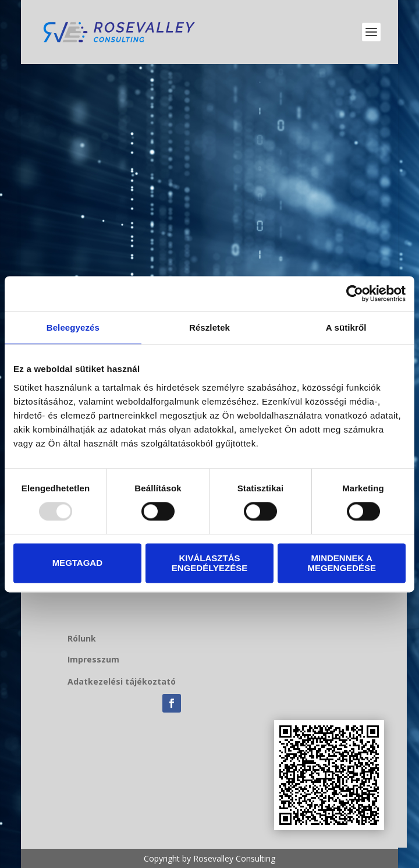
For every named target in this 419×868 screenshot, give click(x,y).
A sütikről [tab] (346, 327)
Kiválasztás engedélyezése (210, 563)
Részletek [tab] (210, 327)
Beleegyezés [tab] (73, 327)
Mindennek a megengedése (342, 563)
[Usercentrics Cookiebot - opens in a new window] (355, 293)
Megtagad (77, 563)
